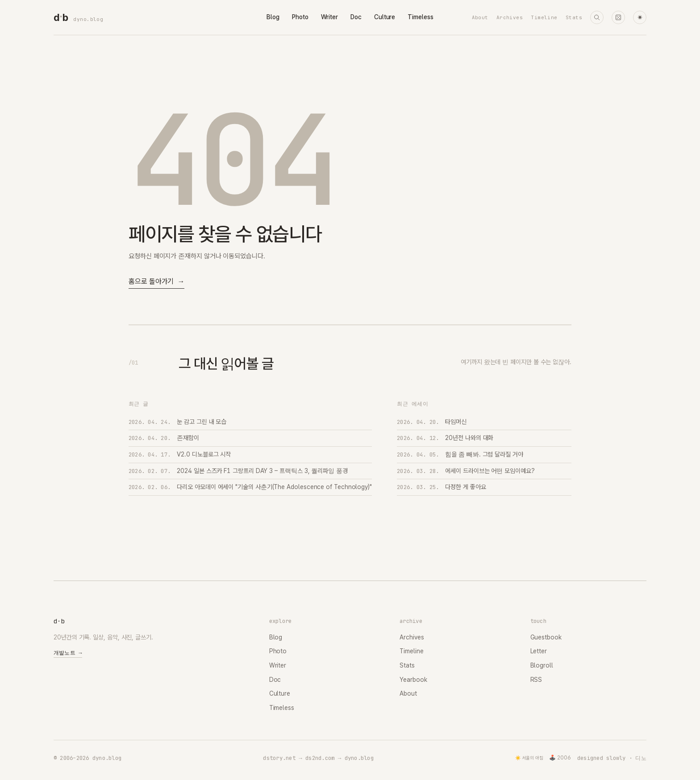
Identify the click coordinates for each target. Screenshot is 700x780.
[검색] (597, 17)
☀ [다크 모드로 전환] (640, 18)
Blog (273, 17)
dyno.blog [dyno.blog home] (88, 19)
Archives (510, 17)
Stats (574, 17)
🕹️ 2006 (560, 758)
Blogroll (542, 665)
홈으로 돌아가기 (156, 282)
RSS (536, 680)
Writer (330, 17)
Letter (539, 651)
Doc (356, 17)
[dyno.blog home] (61, 17)
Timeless (420, 17)
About (480, 17)
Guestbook (546, 637)
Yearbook (413, 680)
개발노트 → (68, 653)
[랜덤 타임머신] (618, 17)
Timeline (544, 17)
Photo (300, 17)
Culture (385, 17)
